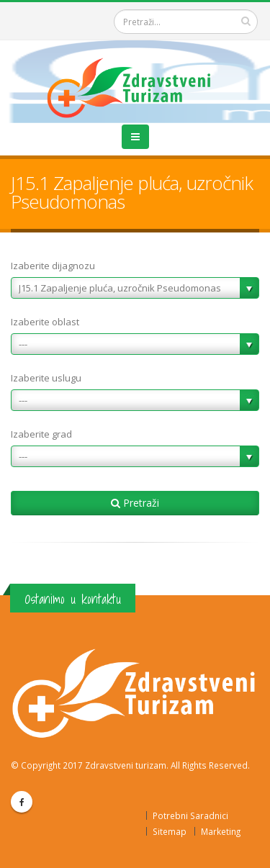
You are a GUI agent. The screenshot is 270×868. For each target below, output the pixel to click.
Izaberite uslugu (46, 378)
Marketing (221, 831)
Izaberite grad (41, 434)
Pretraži (135, 503)
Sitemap (170, 831)
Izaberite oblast (45, 322)
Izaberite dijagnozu (53, 266)
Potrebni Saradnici (190, 815)
